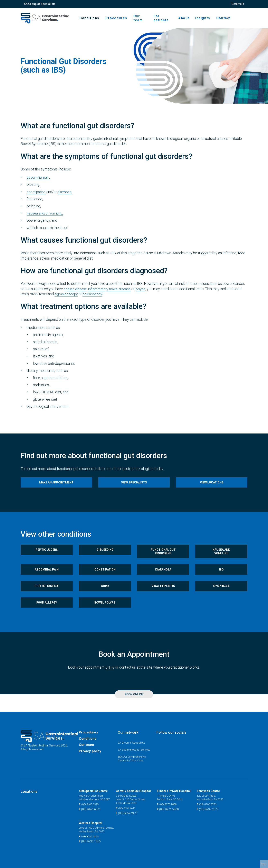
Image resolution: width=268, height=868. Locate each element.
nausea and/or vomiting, (46, 217)
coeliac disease (76, 293)
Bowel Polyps (105, 614)
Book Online (134, 707)
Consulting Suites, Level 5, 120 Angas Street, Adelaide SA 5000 (135, 799)
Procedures (124, 20)
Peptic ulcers (47, 556)
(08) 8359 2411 (130, 808)
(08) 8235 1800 (90, 837)
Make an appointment (56, 487)
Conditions (97, 20)
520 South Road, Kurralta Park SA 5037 (214, 797)
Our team (146, 20)
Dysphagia (221, 596)
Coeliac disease (47, 596)
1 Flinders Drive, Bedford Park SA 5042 (174, 797)
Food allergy (47, 614)
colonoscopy (94, 298)
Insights (203, 20)
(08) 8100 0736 (211, 804)
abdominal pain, (39, 182)
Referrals (238, 4)
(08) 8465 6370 (90, 804)
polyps (145, 293)
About (184, 20)
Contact (224, 20)
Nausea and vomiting (221, 558)
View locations (212, 487)
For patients (165, 20)
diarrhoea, (66, 196)
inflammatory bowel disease (112, 293)
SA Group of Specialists (40, 4)
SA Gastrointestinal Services (130, 747)
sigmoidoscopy (67, 298)
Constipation (105, 578)
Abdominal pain (47, 578)
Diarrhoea (163, 578)
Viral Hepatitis (163, 596)
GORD (105, 596)
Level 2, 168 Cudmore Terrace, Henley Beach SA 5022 (98, 829)
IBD (221, 578)
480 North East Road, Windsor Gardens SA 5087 (96, 797)
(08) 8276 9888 (171, 804)
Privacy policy (91, 747)
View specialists (134, 487)
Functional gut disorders (163, 558)
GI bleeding (105, 556)
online (110, 680)
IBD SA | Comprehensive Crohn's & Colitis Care (133, 758)
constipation (37, 196)
